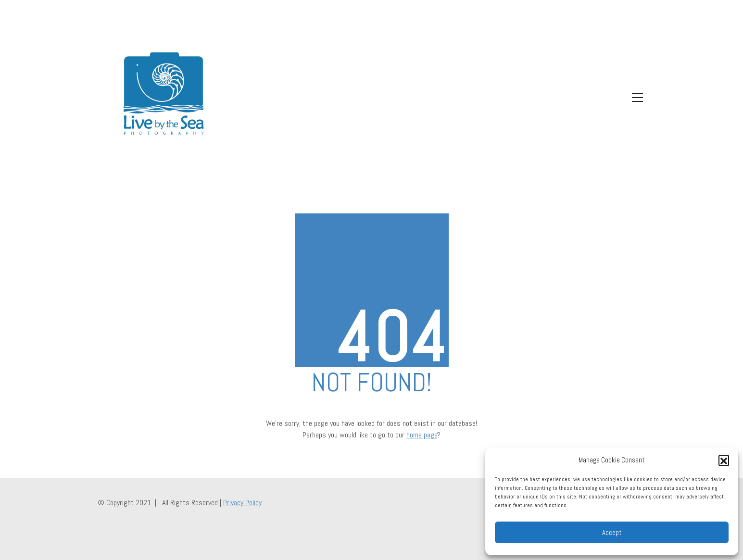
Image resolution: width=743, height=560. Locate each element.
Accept (612, 532)
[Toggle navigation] (635, 98)
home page (422, 435)
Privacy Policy (242, 503)
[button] (724, 460)
